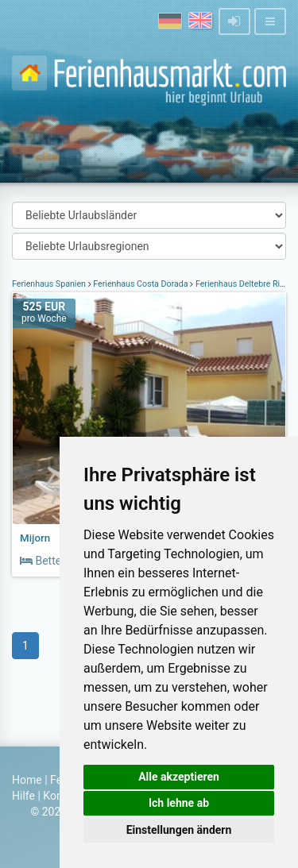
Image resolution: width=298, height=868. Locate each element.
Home (27, 780)
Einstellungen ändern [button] (179, 830)
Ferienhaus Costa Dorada (141, 284)
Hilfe (23, 796)
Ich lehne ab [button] (179, 803)
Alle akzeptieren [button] (179, 777)
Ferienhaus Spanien (50, 284)
